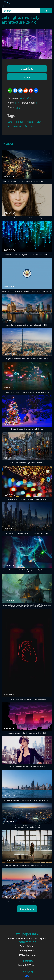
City (39, 122)
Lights (20, 122)
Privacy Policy (27, 950)
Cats (10, 122)
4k (33, 126)
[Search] (21, 11)
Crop (27, 77)
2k (26, 126)
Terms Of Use (27, 946)
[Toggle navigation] (49, 4)
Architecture (14, 126)
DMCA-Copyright (27, 955)
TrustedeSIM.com (27, 965)
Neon (30, 122)
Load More (27, 908)
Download (27, 68)
